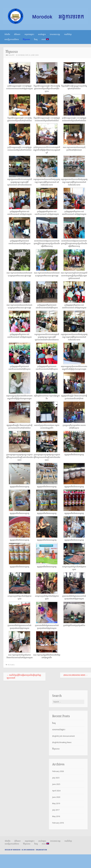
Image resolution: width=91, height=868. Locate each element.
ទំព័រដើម (7, 34)
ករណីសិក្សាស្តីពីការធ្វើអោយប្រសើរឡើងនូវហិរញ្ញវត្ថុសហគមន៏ (24, 677)
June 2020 (56, 797)
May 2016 (56, 816)
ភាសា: (45, 39)
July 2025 (56, 778)
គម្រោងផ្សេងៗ (29, 34)
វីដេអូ (36, 39)
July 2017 (56, 810)
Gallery (11, 55)
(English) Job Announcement (63, 736)
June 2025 (56, 784)
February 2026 (58, 771)
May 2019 (56, 803)
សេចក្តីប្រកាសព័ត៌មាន (12, 39)
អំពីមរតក (17, 34)
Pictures (11, 665)
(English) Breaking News (76, 675)
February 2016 (58, 823)
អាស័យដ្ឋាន (42, 34)
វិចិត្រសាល (26, 39)
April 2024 (56, 791)
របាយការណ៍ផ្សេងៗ (59, 730)
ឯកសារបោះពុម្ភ (55, 34)
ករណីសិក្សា (68, 34)
